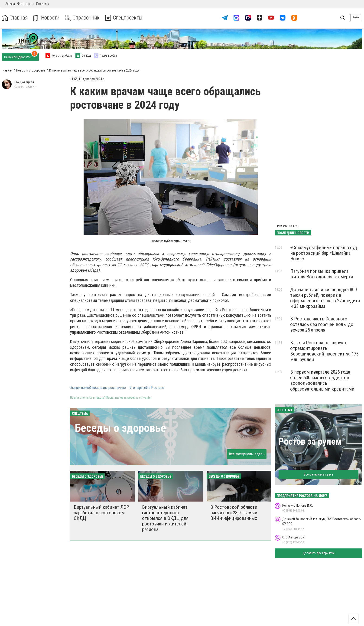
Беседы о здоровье (120, 428)
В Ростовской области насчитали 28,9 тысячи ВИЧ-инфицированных (234, 513)
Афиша (10, 4)
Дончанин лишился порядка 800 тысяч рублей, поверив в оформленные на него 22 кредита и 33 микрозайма (325, 298)
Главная (15, 18)
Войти (356, 18)
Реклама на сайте (287, 226)
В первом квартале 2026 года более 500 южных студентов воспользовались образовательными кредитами (322, 380)
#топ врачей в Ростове (147, 388)
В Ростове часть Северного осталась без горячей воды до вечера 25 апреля (322, 324)
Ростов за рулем (310, 442)
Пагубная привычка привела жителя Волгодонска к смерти (322, 274)
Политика (43, 4)
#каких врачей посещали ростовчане (98, 388)
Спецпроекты (124, 18)
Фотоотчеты (26, 4)
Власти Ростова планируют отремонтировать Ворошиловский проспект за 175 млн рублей (324, 351)
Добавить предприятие (319, 553)
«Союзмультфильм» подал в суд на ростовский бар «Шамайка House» (324, 253)
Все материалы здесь (247, 454)
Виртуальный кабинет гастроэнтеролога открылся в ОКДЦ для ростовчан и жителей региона (165, 518)
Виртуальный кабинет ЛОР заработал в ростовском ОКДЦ (101, 513)
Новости (46, 18)
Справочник (82, 18)
